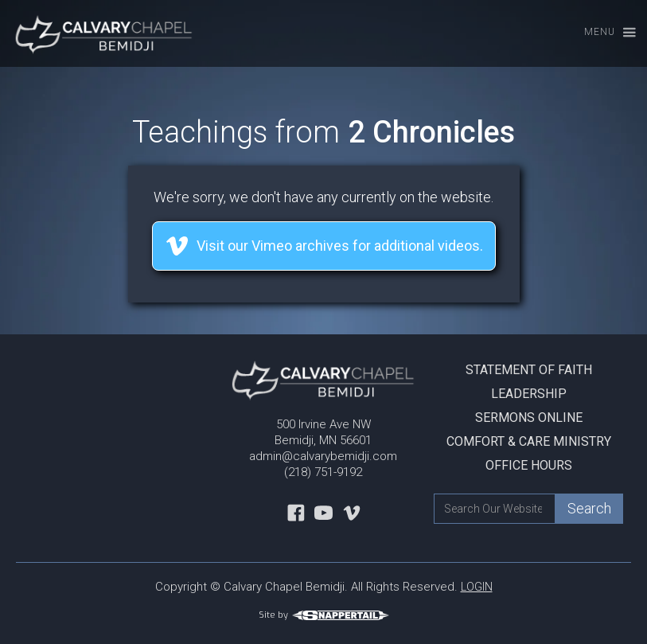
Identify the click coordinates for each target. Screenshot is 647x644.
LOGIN (477, 587)
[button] (603, 33)
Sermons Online (529, 418)
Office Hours (529, 465)
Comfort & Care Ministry (529, 441)
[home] (98, 33)
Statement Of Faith (529, 370)
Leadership (529, 394)
